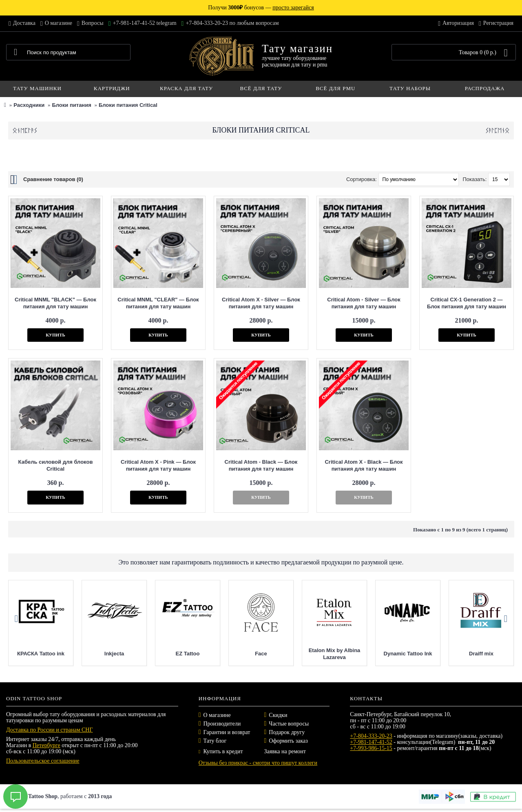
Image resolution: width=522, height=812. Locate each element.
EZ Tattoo (238, 654)
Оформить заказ (288, 741)
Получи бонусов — (261, 8)
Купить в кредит (221, 751)
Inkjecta (165, 654)
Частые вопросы (289, 724)
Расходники (29, 105)
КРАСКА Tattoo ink (91, 654)
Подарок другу (287, 732)
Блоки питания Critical (128, 105)
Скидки (278, 715)
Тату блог (215, 741)
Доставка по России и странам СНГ (50, 730)
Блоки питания (71, 105)
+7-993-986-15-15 (371, 748)
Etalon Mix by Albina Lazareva (385, 654)
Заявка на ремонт (285, 751)
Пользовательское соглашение (43, 761)
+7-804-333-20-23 (371, 736)
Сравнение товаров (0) (53, 179)
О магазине (217, 715)
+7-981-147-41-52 (371, 742)
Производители (222, 724)
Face (312, 654)
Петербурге (46, 745)
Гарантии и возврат (227, 732)
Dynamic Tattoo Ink (459, 654)
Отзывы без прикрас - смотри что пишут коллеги (258, 763)
